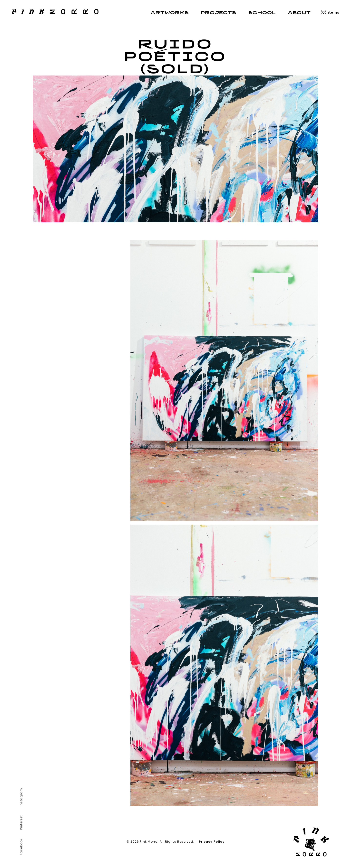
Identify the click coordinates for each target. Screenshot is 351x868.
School (262, 13)
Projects (219, 13)
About (299, 13)
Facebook (21, 847)
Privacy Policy (212, 842)
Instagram (21, 797)
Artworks (170, 13)
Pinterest (21, 823)
